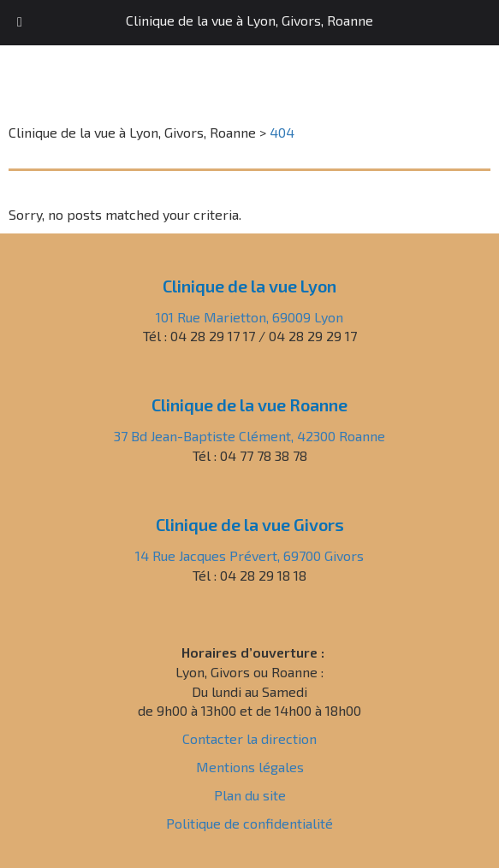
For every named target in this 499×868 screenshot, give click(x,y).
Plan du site (250, 795)
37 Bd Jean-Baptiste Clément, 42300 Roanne (249, 436)
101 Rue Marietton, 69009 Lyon (249, 317)
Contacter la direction (249, 738)
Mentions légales (250, 767)
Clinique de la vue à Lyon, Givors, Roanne (249, 20)
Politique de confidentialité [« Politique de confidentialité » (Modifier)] (249, 823)
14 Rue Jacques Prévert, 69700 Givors (249, 555)
